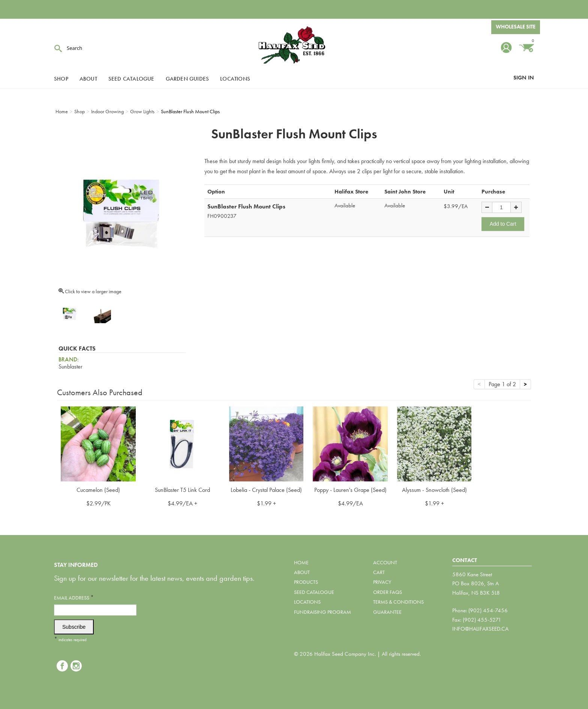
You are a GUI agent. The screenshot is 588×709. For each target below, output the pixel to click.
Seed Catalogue (131, 79)
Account (385, 562)
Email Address (74, 597)
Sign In (524, 78)
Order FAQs (388, 592)
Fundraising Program (322, 612)
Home (301, 562)
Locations (235, 79)
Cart (379, 572)
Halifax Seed (294, 45)
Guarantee (387, 612)
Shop (61, 79)
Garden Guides (187, 79)
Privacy (382, 582)
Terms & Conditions (398, 602)
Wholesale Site (516, 27)
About (88, 79)
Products (306, 582)
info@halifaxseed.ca (480, 629)
